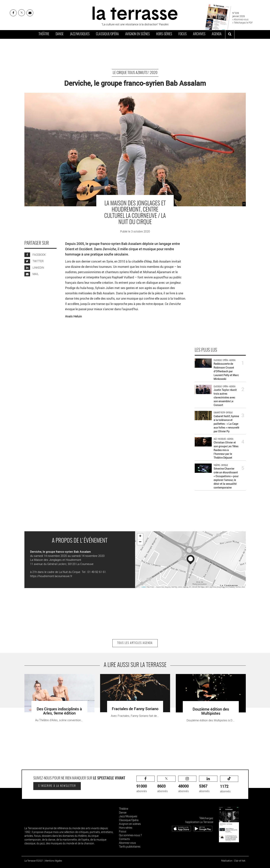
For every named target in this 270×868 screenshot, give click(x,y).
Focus (182, 34)
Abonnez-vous (127, 843)
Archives (199, 34)
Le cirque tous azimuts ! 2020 (135, 73)
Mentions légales (54, 861)
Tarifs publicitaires (130, 847)
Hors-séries (164, 34)
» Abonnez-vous (240, 19)
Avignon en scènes (137, 34)
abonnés (146, 784)
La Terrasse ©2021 (34, 861)
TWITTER (34, 261)
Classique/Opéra (107, 34)
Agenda (217, 34)
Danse (60, 34)
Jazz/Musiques (80, 34)
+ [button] (140, 536)
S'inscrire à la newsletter (57, 786)
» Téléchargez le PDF (243, 23)
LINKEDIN (34, 268)
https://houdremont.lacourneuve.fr (51, 576)
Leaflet (144, 587)
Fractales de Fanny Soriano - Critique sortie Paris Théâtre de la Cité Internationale (130, 678)
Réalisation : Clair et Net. (233, 861)
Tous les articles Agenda (135, 643)
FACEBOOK (35, 255)
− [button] (140, 542)
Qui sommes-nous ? (130, 835)
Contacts (124, 839)
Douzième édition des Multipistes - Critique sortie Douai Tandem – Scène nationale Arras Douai (210, 678)
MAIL (32, 274)
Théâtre (44, 34)
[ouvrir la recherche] (230, 34)
